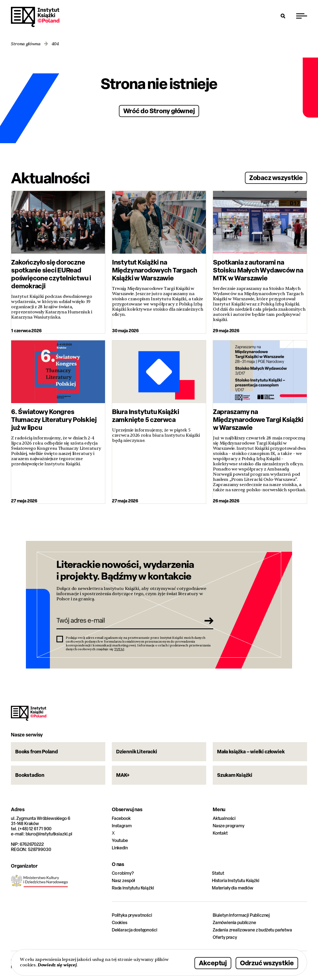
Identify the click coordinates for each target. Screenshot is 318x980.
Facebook (121, 818)
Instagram (122, 826)
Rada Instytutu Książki (133, 888)
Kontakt (220, 833)
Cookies (120, 923)
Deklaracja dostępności (134, 930)
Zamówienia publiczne (234, 923)
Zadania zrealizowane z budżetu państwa (252, 930)
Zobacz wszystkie (276, 177)
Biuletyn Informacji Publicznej (241, 915)
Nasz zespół (123, 881)
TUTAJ (119, 649)
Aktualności (224, 818)
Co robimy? (123, 873)
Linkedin (120, 848)
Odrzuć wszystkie (267, 963)
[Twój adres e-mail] (127, 621)
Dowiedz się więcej (57, 965)
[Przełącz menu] (302, 16)
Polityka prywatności (132, 915)
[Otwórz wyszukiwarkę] (283, 16)
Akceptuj (213, 963)
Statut (218, 873)
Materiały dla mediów (233, 888)
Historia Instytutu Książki (236, 881)
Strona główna (26, 44)
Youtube (120, 840)
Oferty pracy (225, 937)
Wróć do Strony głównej (159, 111)
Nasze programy (229, 826)
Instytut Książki (35, 17)
